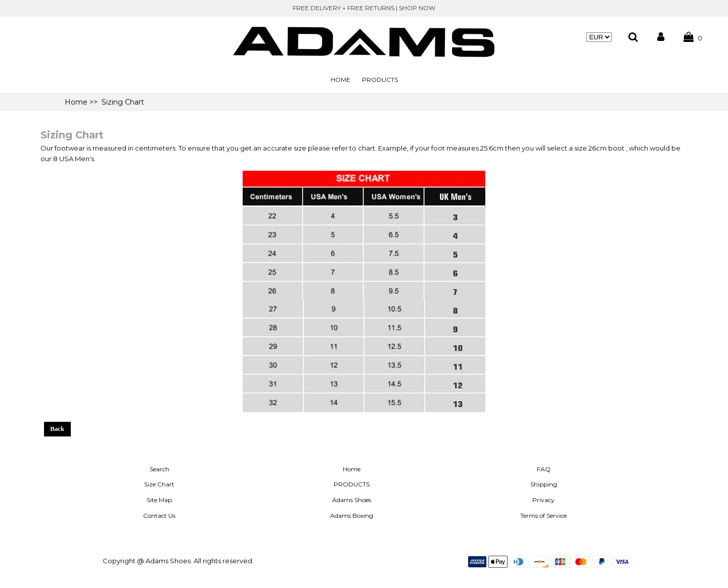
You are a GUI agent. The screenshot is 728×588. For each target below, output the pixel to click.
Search (160, 469)
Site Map (159, 500)
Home (340, 80)
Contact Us (159, 516)
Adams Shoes (352, 500)
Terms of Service (543, 516)
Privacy (543, 500)
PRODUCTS (380, 80)
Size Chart (159, 484)
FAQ (544, 469)
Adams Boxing (352, 516)
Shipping (544, 484)
